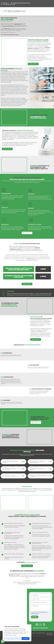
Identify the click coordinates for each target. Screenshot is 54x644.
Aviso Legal (49, 633)
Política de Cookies (40, 633)
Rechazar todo (17, 639)
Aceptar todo (26, 639)
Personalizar (8, 639)
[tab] (13, 462)
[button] (13, 462)
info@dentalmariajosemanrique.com (21, 3)
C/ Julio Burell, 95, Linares (8, 5)
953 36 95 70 (5, 3)
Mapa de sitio (50, 634)
